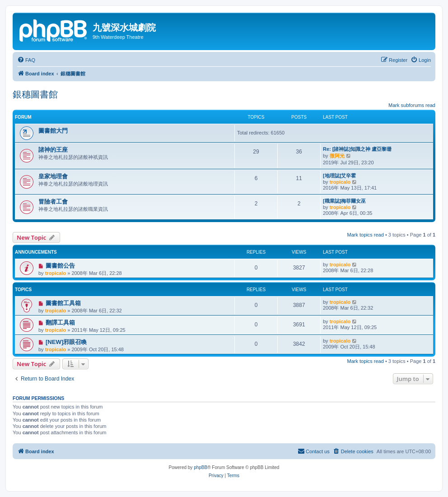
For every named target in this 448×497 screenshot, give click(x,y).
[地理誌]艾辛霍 (339, 176)
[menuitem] (26, 60)
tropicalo (340, 182)
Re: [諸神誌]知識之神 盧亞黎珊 (357, 149)
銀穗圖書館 (35, 94)
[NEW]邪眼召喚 (66, 342)
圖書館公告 (60, 266)
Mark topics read (366, 235)
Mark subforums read (412, 105)
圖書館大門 (53, 131)
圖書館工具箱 (63, 303)
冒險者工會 (53, 202)
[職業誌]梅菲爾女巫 (344, 201)
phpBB (201, 467)
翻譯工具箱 (60, 323)
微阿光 (337, 156)
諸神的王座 (53, 150)
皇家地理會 (53, 176)
